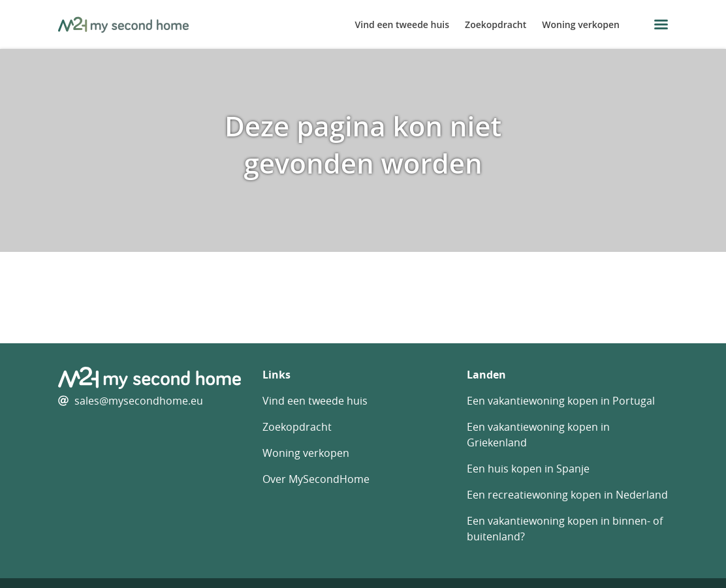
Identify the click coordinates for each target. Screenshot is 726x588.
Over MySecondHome (316, 479)
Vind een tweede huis (402, 24)
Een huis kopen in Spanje (528, 469)
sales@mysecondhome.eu (139, 401)
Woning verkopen (581, 24)
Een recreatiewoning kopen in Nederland (567, 495)
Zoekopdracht (496, 24)
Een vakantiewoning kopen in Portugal (561, 401)
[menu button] (661, 24)
